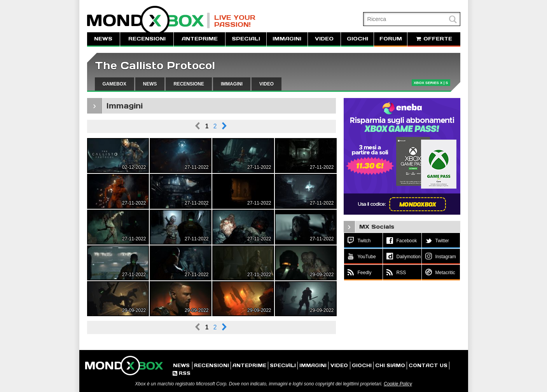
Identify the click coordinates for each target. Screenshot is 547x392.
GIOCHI (357, 39)
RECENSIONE (189, 84)
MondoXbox (149, 20)
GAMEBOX (114, 84)
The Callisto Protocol (155, 66)
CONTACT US (428, 365)
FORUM (391, 39)
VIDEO (324, 39)
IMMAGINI (287, 39)
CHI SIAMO (390, 365)
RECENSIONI (147, 39)
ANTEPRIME (200, 39)
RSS (182, 373)
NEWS (103, 39)
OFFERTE (434, 39)
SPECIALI (246, 39)
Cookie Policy (398, 384)
